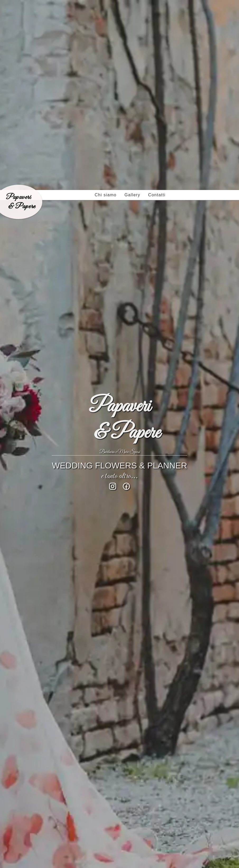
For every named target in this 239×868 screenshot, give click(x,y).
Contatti (157, 5)
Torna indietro (24, 699)
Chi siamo (106, 5)
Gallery (132, 5)
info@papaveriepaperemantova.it (58, 791)
